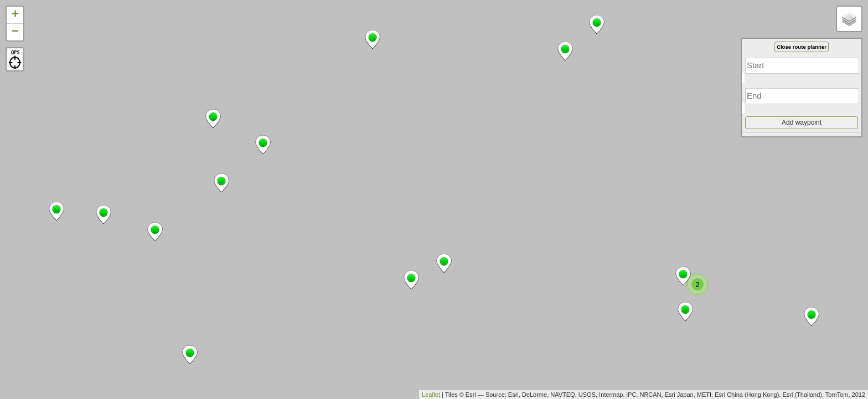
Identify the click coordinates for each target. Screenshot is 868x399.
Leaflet (431, 395)
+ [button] (15, 15)
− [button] (15, 32)
